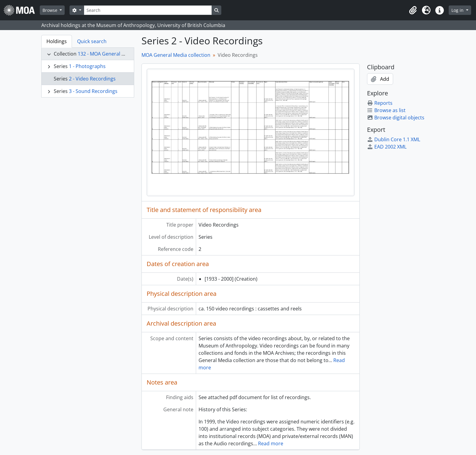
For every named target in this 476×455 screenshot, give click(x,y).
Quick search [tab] (92, 41)
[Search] (148, 10)
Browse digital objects (396, 118)
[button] (413, 10)
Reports (380, 103)
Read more (271, 443)
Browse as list (386, 110)
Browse (51, 10)
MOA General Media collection (176, 55)
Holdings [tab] (57, 41)
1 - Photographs (87, 66)
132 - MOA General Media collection (118, 54)
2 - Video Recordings (92, 79)
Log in (458, 10)
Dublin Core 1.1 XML (394, 139)
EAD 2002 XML (387, 147)
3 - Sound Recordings (93, 91)
